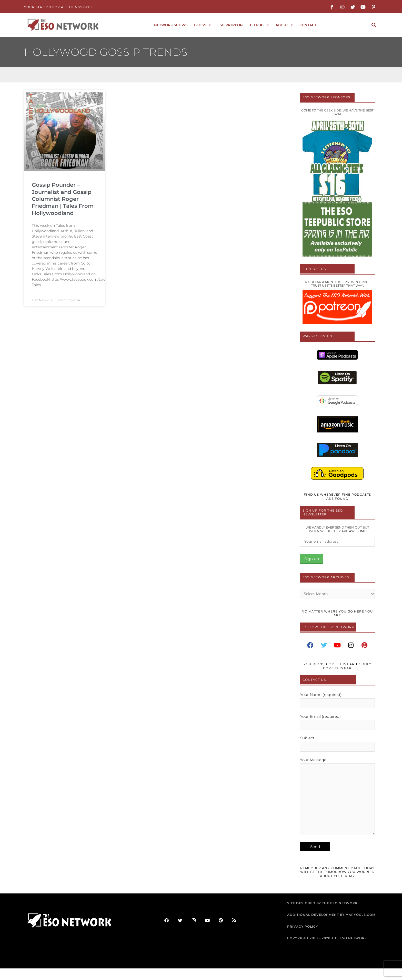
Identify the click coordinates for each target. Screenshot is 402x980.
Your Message (337, 806)
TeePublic (259, 25)
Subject (337, 748)
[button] (374, 25)
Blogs (202, 25)
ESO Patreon (230, 25)
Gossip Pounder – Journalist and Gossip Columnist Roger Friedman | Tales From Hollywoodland (63, 199)
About (284, 25)
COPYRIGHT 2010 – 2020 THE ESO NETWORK (327, 950)
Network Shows (171, 25)
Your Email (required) (337, 725)
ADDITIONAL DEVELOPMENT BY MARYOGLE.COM (331, 926)
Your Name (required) (337, 703)
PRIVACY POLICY (303, 938)
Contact (308, 25)
